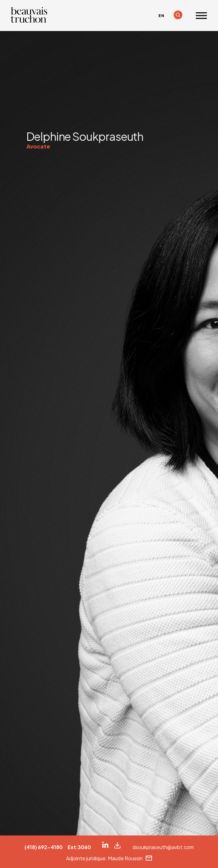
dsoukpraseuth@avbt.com (163, 847)
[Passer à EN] (161, 16)
